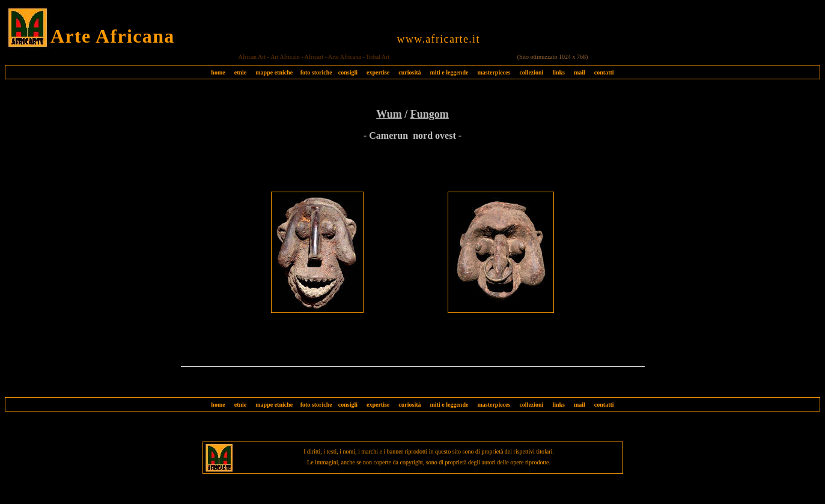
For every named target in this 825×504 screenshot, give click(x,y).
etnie (238, 72)
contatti (604, 72)
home (218, 72)
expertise (378, 72)
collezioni (531, 72)
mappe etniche (274, 72)
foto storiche (316, 72)
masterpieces (494, 72)
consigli (348, 72)
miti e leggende (449, 72)
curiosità (409, 72)
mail (580, 72)
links (559, 72)
